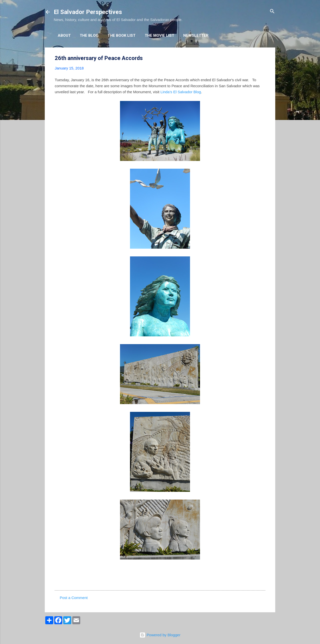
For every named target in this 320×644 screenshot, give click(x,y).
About (64, 35)
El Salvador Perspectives (88, 12)
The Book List (121, 35)
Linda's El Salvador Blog (181, 92)
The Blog (89, 35)
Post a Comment (74, 598)
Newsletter (196, 35)
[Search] (272, 12)
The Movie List (159, 35)
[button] (262, 58)
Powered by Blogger (160, 635)
